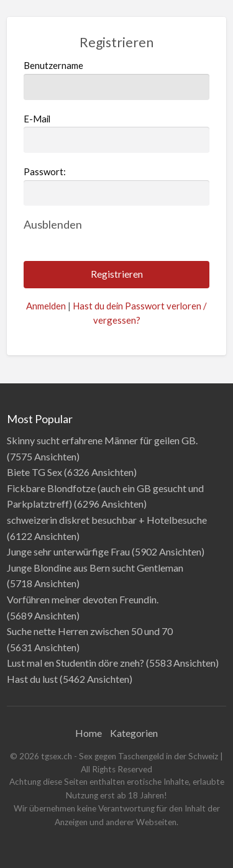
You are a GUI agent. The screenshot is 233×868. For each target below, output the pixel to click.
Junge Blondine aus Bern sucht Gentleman (95, 568)
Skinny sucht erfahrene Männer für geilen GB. (102, 440)
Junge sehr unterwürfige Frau (68, 551)
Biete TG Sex (34, 472)
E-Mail (117, 133)
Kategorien (134, 733)
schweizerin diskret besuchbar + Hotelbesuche (107, 520)
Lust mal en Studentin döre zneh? (75, 663)
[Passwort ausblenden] (53, 224)
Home (89, 733)
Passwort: (45, 171)
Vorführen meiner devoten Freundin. (83, 599)
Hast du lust (32, 679)
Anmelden (46, 306)
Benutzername (117, 80)
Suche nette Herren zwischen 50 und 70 (90, 631)
